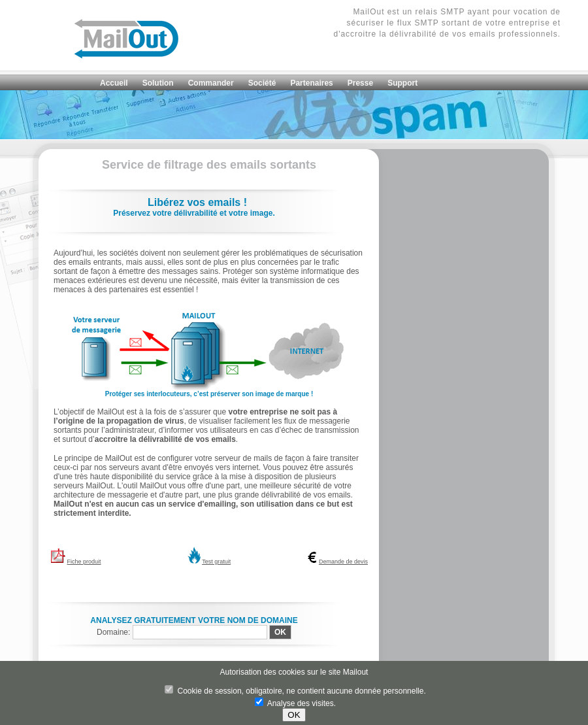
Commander (211, 83)
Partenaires (311, 83)
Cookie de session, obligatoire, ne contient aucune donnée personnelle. (295, 691)
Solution (158, 83)
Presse (360, 83)
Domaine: (115, 632)
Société (262, 83)
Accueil (114, 83)
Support (402, 83)
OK (294, 715)
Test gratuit (216, 562)
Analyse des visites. (295, 703)
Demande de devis (343, 562)
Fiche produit (84, 562)
